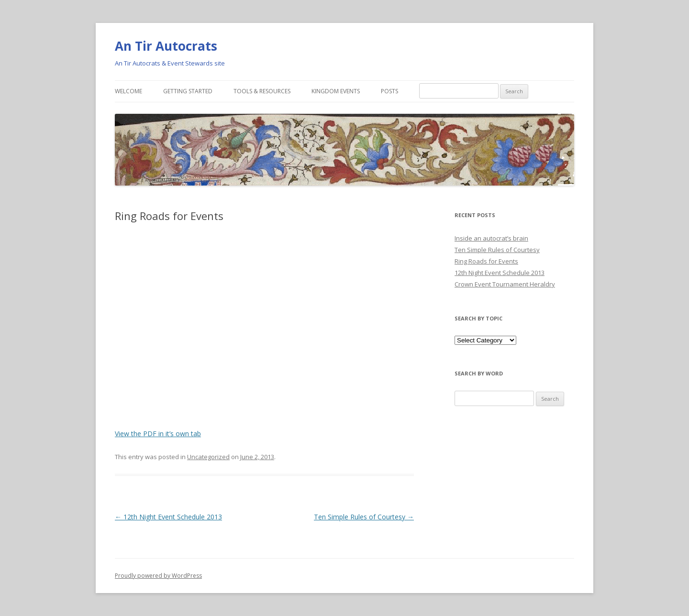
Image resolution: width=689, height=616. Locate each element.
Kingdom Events (336, 91)
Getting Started (188, 91)
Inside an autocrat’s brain (491, 238)
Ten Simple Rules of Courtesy (364, 517)
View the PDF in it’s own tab (158, 434)
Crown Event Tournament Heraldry (505, 284)
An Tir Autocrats (166, 46)
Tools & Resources (262, 91)
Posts (389, 91)
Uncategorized (208, 457)
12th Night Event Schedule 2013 (168, 517)
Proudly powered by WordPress (158, 576)
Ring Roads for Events (486, 261)
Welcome (128, 91)
